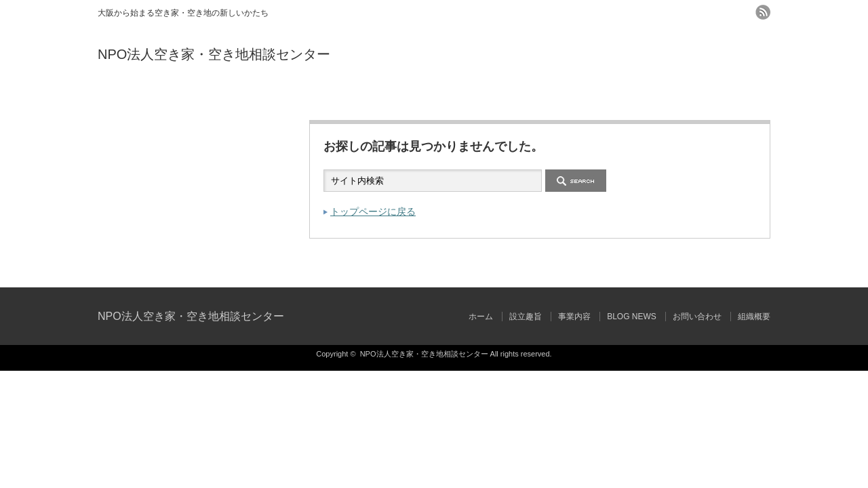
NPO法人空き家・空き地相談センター (214, 54)
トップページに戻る (373, 211)
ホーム (154, 97)
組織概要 (714, 97)
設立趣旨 (266, 97)
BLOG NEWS (490, 97)
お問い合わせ (602, 97)
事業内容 (378, 97)
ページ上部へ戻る (856, 258)
